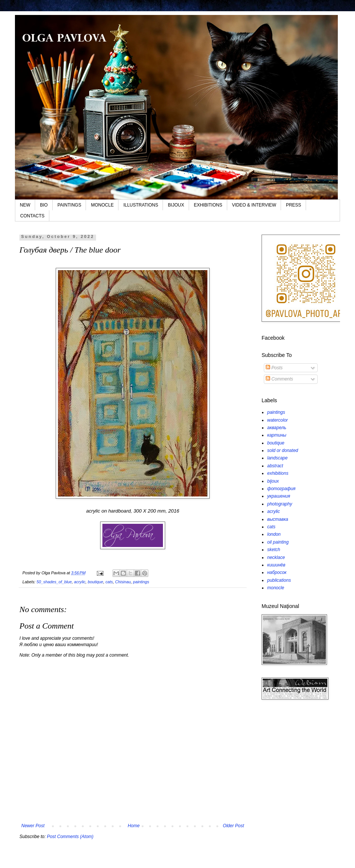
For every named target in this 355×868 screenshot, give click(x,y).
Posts (274, 368)
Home (134, 826)
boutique (95, 582)
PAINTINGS (70, 205)
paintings (141, 582)
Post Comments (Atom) (70, 837)
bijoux (273, 481)
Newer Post (33, 826)
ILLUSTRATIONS (141, 205)
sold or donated (283, 450)
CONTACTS (32, 216)
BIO (44, 205)
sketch (274, 550)
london (274, 534)
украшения (279, 496)
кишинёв (276, 565)
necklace (276, 557)
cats (109, 582)
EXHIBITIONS (208, 205)
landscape (277, 458)
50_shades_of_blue (54, 582)
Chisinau (123, 582)
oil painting (278, 542)
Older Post (233, 826)
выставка (278, 519)
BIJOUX (176, 205)
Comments (279, 379)
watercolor (277, 420)
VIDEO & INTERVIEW (254, 205)
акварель (277, 428)
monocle (276, 588)
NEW (25, 205)
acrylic (80, 582)
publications (279, 580)
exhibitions (278, 473)
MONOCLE (102, 205)
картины (277, 435)
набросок (277, 572)
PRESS (294, 205)
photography (280, 504)
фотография (281, 489)
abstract (275, 466)
